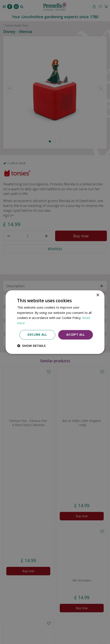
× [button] (98, 295)
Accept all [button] (76, 334)
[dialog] (55, 322)
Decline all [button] (37, 334)
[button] (31, 346)
